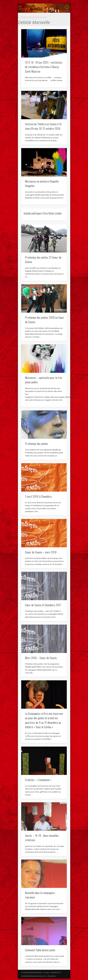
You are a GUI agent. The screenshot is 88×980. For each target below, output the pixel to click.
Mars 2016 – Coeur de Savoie (41, 658)
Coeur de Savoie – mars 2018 (41, 552)
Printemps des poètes (37, 444)
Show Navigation (60, 15)
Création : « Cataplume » (38, 780)
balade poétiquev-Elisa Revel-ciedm (43, 213)
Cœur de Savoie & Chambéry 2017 (43, 605)
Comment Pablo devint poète (40, 950)
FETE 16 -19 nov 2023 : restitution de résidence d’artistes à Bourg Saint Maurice (44, 67)
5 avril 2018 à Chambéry (38, 496)
